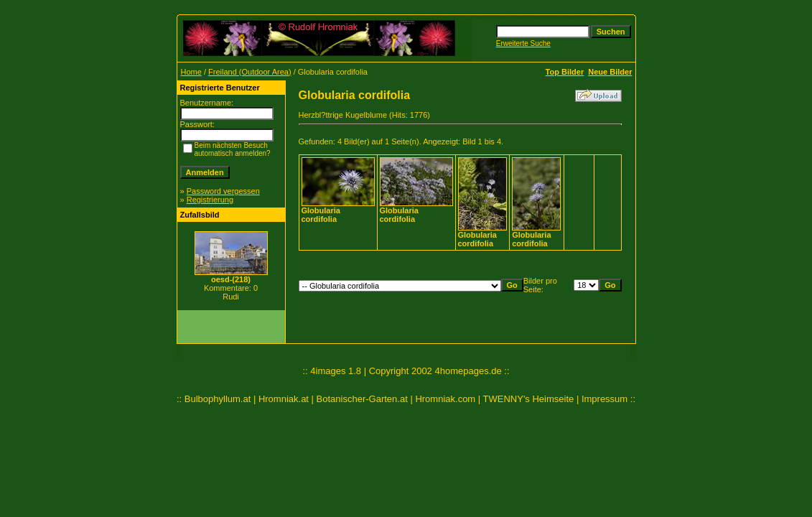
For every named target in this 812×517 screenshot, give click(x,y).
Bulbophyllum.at (218, 399)
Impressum (605, 399)
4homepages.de (468, 371)
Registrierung (210, 200)
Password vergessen (223, 191)
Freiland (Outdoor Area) (250, 72)
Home (191, 72)
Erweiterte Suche (523, 43)
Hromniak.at (284, 399)
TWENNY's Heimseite (529, 399)
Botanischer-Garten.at (362, 399)
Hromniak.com (445, 399)
